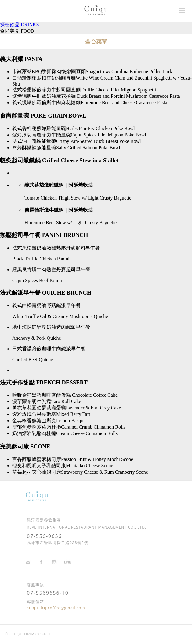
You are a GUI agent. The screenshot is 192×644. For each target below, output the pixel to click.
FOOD (27, 31)
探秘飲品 (20, 25)
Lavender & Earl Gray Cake (93, 408)
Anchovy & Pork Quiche (37, 338)
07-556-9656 (44, 536)
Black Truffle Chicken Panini (41, 259)
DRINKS (30, 25)
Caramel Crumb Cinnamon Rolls (93, 427)
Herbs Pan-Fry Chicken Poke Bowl (100, 128)
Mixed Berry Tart (73, 414)
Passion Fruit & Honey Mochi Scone (97, 459)
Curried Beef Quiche (33, 360)
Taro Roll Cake (66, 401)
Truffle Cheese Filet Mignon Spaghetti (118, 90)
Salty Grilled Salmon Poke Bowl (88, 148)
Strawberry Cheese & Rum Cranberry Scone (105, 472)
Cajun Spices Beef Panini (37, 280)
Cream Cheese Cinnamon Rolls (87, 433)
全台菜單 (96, 42)
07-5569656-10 (48, 593)
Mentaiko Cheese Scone (90, 466)
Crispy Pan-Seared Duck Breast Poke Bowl (99, 141)
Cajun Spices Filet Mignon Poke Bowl (109, 135)
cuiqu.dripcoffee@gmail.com (56, 608)
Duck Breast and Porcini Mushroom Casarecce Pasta (128, 96)
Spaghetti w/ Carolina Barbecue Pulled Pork (129, 71)
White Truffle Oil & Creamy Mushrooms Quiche (60, 316)
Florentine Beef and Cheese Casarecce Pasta (124, 103)
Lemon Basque (71, 421)
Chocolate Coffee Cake (94, 395)
